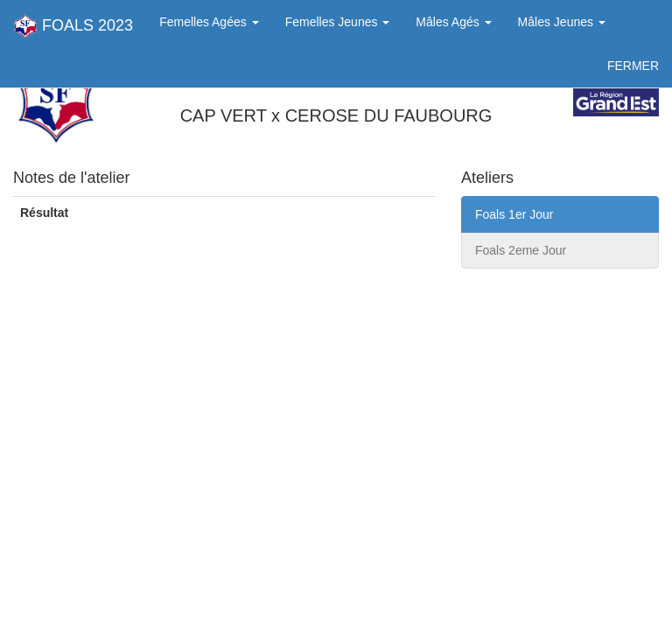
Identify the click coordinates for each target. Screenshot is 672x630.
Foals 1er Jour (514, 214)
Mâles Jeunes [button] (562, 22)
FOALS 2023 (73, 26)
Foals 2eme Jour (521, 250)
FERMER (633, 66)
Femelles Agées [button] (209, 22)
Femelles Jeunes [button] (338, 22)
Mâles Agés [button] (453, 22)
